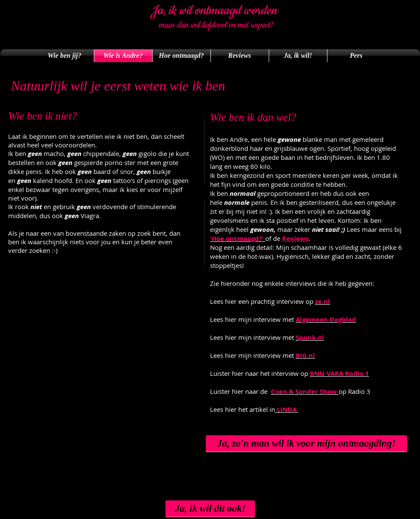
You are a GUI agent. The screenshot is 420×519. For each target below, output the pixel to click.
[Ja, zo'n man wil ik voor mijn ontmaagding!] (306, 444)
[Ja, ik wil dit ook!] (210, 509)
